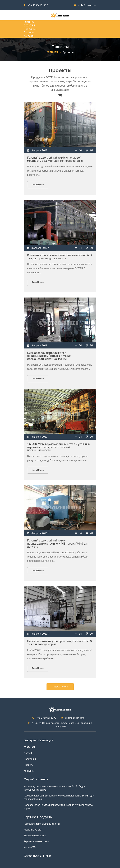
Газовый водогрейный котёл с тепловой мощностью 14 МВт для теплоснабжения (55, 159)
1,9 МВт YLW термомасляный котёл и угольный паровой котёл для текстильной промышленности (59, 447)
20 (89, 150)
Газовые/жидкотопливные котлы (42, 824)
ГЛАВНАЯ (29, 22)
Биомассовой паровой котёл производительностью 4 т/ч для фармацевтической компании (49, 356)
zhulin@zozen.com (85, 5)
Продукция (30, 29)
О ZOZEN (29, 26)
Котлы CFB (30, 847)
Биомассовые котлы (35, 835)
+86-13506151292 (36, 5)
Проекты (29, 32)
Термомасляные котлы (36, 841)
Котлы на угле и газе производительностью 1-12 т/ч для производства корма (60, 257)
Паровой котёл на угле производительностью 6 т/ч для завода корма (59, 643)
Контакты (29, 36)
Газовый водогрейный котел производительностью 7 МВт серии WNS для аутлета (58, 544)
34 (79, 150)
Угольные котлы (33, 830)
